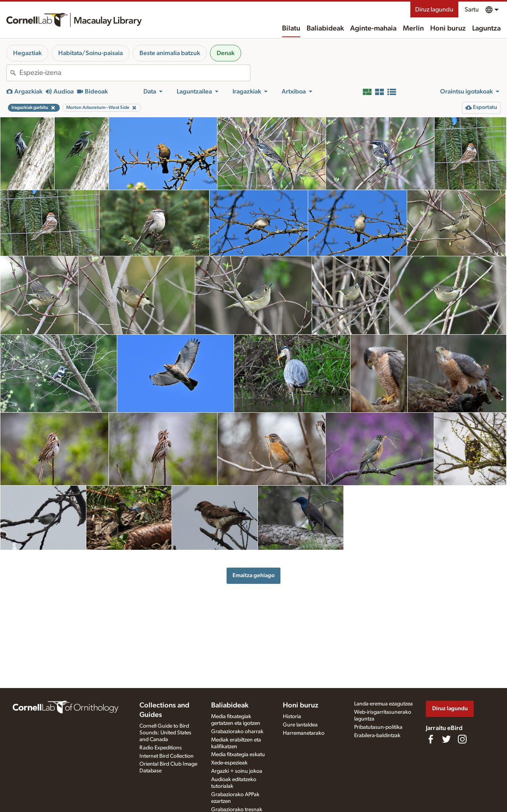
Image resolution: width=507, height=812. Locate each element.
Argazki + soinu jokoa (237, 771)
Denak (226, 53)
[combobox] (135, 73)
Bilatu (291, 29)
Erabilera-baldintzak (377, 736)
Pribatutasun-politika (378, 727)
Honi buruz (448, 29)
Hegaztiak (27, 53)
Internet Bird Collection (167, 756)
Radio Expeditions (161, 748)
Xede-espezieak (229, 763)
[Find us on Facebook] (431, 739)
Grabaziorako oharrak (237, 732)
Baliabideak (325, 29)
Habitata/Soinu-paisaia (91, 53)
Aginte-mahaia (373, 29)
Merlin (413, 29)
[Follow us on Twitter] (446, 739)
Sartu (472, 10)
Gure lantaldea (300, 725)
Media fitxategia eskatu (238, 755)
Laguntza (486, 29)
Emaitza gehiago (253, 575)
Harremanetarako (304, 733)
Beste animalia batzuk (170, 53)
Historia (292, 717)
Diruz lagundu (434, 10)
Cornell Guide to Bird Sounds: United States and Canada (165, 733)
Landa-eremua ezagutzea (383, 704)
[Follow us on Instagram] (462, 739)
